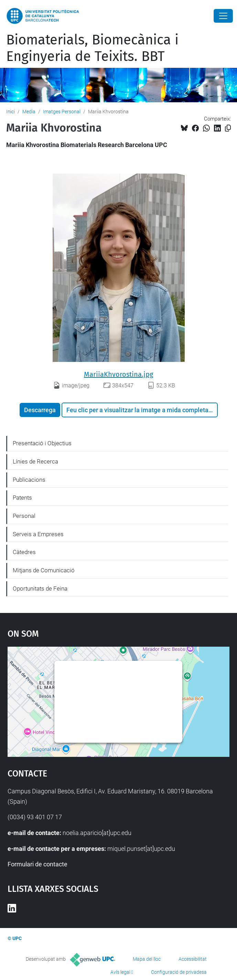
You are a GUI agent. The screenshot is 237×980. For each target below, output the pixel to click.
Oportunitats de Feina (40, 588)
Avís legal (120, 972)
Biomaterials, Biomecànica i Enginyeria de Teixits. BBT (92, 48)
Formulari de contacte (37, 864)
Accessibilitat (193, 959)
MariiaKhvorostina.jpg (118, 374)
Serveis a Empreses (38, 534)
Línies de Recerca (35, 461)
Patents (22, 498)
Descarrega (40, 410)
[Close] (223, 16)
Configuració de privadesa (179, 972)
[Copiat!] (228, 128)
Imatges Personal (62, 112)
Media (29, 112)
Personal (24, 516)
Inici (10, 112)
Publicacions (29, 480)
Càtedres (24, 552)
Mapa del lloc (147, 959)
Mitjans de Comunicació (44, 570)
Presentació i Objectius (42, 443)
